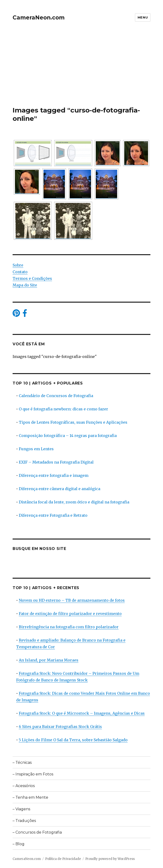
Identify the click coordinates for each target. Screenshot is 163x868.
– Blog (19, 844)
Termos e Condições (32, 278)
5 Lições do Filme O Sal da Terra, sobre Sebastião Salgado (73, 740)
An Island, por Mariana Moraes (49, 660)
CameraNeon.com (39, 18)
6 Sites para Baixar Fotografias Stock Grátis (60, 727)
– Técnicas (22, 762)
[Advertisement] (82, 71)
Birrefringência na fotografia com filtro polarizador (69, 627)
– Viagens (21, 809)
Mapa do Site (25, 285)
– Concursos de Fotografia (37, 832)
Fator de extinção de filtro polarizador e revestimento (70, 614)
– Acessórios (24, 786)
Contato (20, 272)
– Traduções (24, 821)
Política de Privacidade (63, 859)
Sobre (18, 265)
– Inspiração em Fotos (33, 774)
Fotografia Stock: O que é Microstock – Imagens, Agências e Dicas (82, 713)
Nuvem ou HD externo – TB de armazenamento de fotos (72, 600)
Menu (143, 17)
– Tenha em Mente (30, 797)
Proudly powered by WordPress (110, 859)
